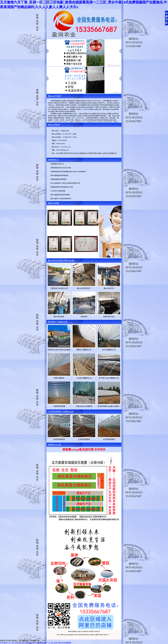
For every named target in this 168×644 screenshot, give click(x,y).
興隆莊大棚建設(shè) (84, 350)
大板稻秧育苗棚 (59, 406)
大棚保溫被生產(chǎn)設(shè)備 (61, 168)
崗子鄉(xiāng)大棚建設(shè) (109, 378)
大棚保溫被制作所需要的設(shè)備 (61, 187)
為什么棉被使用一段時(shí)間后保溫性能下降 (65, 183)
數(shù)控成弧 (59, 317)
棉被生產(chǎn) (109, 317)
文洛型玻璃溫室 (59, 439)
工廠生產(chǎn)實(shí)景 (59, 288)
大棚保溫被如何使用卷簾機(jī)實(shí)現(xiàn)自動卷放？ (69, 172)
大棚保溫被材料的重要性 (58, 179)
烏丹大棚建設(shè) (109, 350)
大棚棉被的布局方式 (57, 164)
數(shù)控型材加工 (84, 288)
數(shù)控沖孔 (109, 288)
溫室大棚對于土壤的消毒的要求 (61, 199)
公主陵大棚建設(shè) (84, 378)
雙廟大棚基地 (59, 378)
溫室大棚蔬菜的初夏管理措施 (60, 195)
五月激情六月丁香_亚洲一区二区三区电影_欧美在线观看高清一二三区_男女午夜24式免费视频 (36, 643)
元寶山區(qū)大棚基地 (84, 406)
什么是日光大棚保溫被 (58, 191)
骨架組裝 (84, 317)
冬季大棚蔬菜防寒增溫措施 (59, 175)
